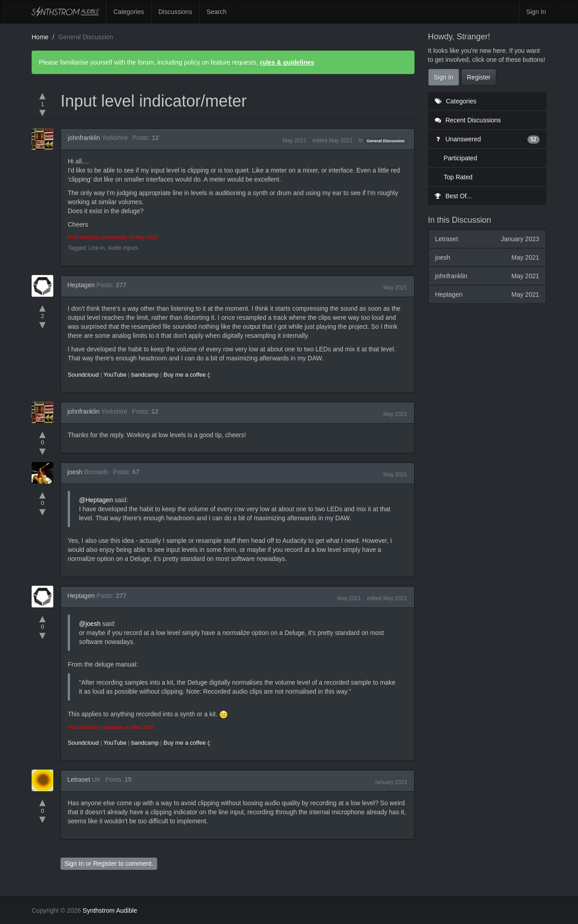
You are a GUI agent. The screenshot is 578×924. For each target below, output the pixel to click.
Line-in (97, 248)
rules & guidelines (287, 62)
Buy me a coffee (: (187, 375)
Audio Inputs (123, 248)
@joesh (90, 624)
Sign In (536, 12)
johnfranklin (84, 138)
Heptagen (81, 285)
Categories (129, 12)
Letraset (79, 779)
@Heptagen (96, 500)
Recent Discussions (468, 120)
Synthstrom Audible (65, 12)
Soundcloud (83, 375)
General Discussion (386, 141)
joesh (75, 472)
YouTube (115, 375)
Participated (461, 158)
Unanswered (487, 139)
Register (105, 863)
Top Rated (458, 177)
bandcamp (145, 375)
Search (216, 12)
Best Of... (453, 196)
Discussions (175, 12)
